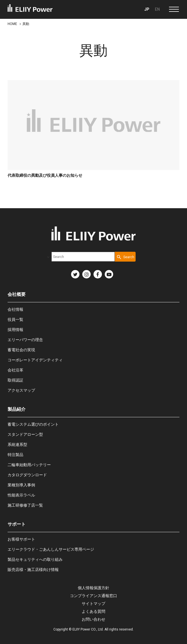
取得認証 (15, 380)
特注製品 (15, 455)
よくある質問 (93, 611)
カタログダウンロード (27, 475)
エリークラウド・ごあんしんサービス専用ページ (51, 549)
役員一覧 (15, 319)
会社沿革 (15, 370)
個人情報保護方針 (93, 588)
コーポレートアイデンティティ (35, 360)
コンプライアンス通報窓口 (93, 596)
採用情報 (15, 330)
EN (157, 9)
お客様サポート (21, 539)
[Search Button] (125, 257)
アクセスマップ (21, 390)
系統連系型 (17, 445)
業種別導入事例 (21, 485)
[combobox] (83, 257)
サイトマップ (93, 604)
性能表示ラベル (21, 495)
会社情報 (15, 309)
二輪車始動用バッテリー (29, 465)
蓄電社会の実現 (21, 350)
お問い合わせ (93, 619)
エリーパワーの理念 (25, 340)
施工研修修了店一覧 (25, 505)
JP (147, 9)
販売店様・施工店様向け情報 (33, 570)
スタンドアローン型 (25, 434)
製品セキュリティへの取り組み (35, 559)
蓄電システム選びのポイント (33, 424)
